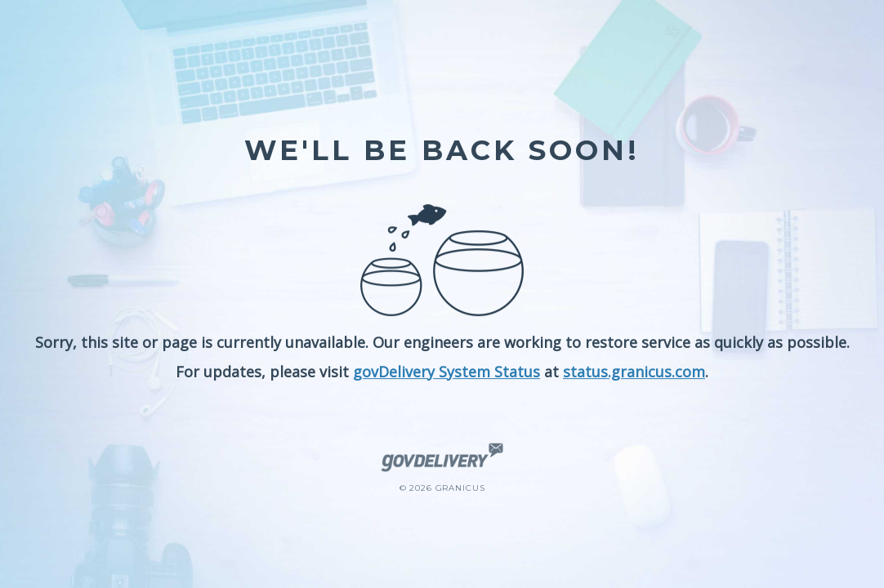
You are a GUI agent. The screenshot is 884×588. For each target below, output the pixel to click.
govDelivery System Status (446, 372)
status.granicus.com (634, 372)
